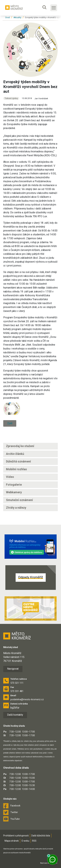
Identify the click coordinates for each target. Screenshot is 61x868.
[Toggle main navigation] (54, 8)
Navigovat (13, 669)
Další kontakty (15, 715)
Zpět (10, 423)
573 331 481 (17, 691)
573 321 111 (17, 683)
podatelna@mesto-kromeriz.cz (27, 699)
